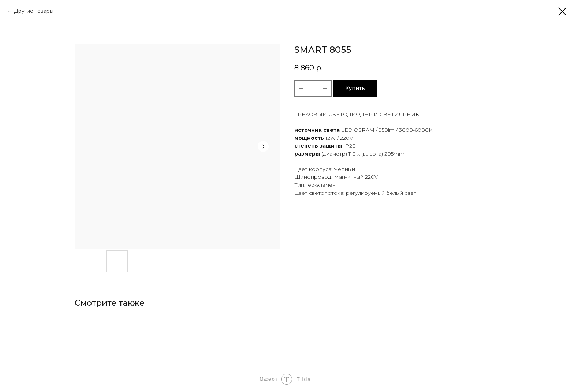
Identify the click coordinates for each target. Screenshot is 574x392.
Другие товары (34, 11)
